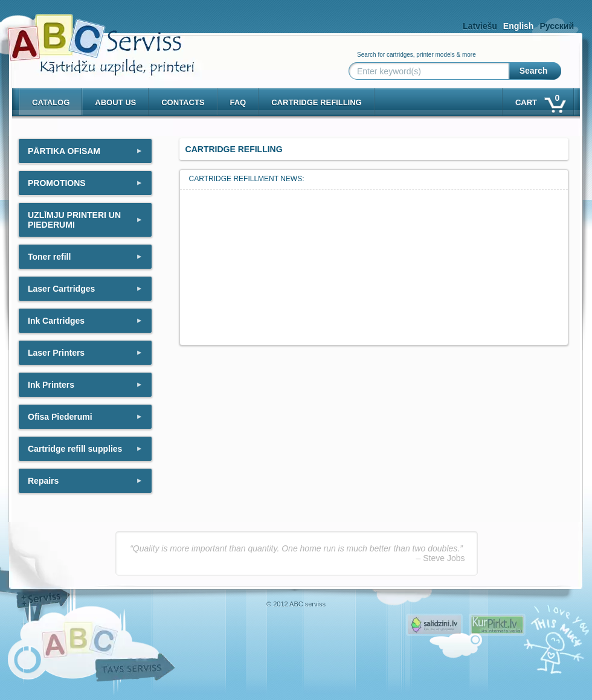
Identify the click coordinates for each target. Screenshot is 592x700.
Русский (557, 26)
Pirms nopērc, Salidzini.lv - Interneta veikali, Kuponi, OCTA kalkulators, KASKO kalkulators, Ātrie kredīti (434, 625)
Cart (540, 100)
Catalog (51, 102)
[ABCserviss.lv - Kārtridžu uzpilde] (90, 37)
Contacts (183, 102)
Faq (238, 102)
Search (534, 71)
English (519, 26)
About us (115, 102)
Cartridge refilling (317, 102)
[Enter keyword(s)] (431, 71)
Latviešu (480, 26)
